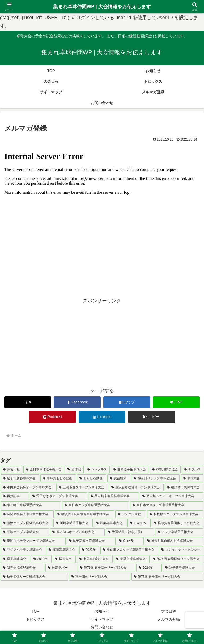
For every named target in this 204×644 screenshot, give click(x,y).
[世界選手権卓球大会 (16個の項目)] (130, 470)
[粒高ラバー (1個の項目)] (61, 568)
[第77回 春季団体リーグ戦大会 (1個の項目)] (167, 577)
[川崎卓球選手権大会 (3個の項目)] (73, 523)
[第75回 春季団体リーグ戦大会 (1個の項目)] (177, 559)
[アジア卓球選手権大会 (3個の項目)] (179, 532)
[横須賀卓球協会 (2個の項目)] (62, 550)
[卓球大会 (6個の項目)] (192, 478)
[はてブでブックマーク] (127, 402)
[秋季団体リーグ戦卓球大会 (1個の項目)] (34, 577)
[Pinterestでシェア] (52, 417)
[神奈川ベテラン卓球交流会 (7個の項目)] (155, 478)
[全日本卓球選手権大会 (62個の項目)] (44, 470)
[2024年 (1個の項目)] (149, 568)
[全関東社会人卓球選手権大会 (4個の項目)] (27, 514)
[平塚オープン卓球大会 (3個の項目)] (25, 532)
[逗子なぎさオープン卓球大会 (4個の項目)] (59, 496)
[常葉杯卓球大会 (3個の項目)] (110, 523)
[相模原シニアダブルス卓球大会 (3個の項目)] (175, 514)
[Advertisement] (102, 342)
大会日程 (169, 611)
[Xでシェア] (28, 402)
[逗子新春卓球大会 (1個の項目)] (183, 568)
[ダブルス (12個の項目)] (193, 470)
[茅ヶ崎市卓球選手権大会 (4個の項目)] (31, 505)
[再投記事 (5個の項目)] (15, 496)
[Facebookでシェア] (77, 402)
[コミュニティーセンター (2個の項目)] (181, 550)
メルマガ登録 (169, 619)
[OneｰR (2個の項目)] (130, 541)
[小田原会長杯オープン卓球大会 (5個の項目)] (28, 488)
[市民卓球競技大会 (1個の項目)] (95, 559)
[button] (152, 417)
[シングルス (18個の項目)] (97, 470)
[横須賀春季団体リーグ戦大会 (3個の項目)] (178, 523)
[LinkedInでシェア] (102, 417)
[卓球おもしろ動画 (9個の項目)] (58, 478)
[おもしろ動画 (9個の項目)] (92, 478)
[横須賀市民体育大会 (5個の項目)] (184, 488)
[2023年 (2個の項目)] (89, 550)
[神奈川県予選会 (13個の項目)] (165, 470)
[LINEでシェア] (176, 402)
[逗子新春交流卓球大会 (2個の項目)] (91, 541)
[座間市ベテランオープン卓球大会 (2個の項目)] (33, 541)
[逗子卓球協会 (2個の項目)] (15, 559)
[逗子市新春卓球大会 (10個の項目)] (20, 478)
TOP (35, 611)
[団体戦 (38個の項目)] (74, 470)
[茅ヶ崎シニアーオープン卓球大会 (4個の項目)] (172, 496)
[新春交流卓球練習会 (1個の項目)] (22, 568)
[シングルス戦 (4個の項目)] (131, 514)
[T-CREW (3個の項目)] (139, 523)
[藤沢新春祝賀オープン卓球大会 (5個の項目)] (136, 488)
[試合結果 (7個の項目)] (119, 478)
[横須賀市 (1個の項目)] (64, 559)
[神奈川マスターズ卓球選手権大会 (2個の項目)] (129, 550)
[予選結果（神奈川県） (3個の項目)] (130, 532)
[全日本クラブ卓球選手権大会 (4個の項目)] (96, 505)
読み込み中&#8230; (102, 212)
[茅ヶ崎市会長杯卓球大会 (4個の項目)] (114, 496)
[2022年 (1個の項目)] (41, 559)
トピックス (35, 619)
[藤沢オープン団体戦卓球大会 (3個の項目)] (26, 523)
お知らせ (102, 611)
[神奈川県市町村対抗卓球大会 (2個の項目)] (174, 541)
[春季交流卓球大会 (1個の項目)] (132, 559)
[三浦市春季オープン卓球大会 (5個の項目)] (82, 488)
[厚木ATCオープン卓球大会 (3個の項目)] (77, 532)
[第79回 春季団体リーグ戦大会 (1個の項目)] (107, 568)
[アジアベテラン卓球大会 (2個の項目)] (23, 550)
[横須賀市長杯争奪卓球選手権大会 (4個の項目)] (84, 514)
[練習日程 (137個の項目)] (11, 470)
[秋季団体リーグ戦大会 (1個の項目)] (100, 577)
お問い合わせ (102, 627)
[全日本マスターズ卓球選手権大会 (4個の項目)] (167, 505)
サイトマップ (102, 619)
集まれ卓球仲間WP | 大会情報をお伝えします (102, 7)
